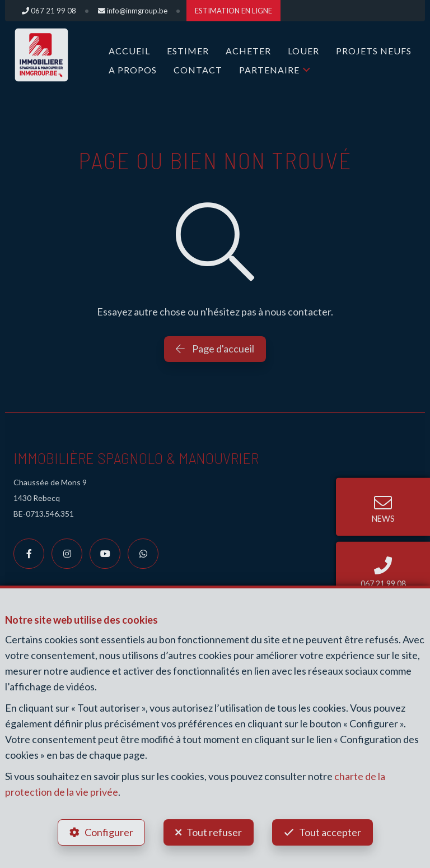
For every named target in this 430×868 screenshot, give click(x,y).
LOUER (303, 51)
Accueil (129, 51)
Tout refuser (214, 832)
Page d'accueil (215, 349)
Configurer (109, 832)
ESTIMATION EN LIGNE (233, 11)
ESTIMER (188, 51)
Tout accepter (330, 832)
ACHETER (248, 51)
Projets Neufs (374, 51)
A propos (133, 70)
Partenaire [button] (269, 70)
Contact (198, 70)
